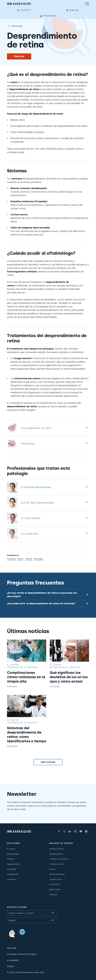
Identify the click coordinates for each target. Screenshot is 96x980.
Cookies (10, 966)
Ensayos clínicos (56, 849)
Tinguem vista (55, 879)
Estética (11, 859)
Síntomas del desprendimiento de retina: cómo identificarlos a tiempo (27, 734)
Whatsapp (38, 559)
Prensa (52, 869)
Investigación (13, 874)
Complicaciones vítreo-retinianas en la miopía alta (26, 677)
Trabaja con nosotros (59, 859)
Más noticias (48, 762)
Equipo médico (13, 864)
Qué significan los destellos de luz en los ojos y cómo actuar (69, 677)
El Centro (11, 849)
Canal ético (54, 884)
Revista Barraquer (57, 874)
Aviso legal (12, 948)
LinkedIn (29, 559)
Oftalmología (15, 26)
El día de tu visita (57, 864)
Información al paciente (23, 667)
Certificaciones (56, 854)
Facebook (11, 559)
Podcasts (53, 895)
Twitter (20, 559)
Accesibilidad (13, 960)
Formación (12, 869)
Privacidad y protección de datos (22, 954)
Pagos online (55, 889)
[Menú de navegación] (87, 4)
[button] (48, 595)
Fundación (12, 879)
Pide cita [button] (19, 56)
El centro (13, 665)
